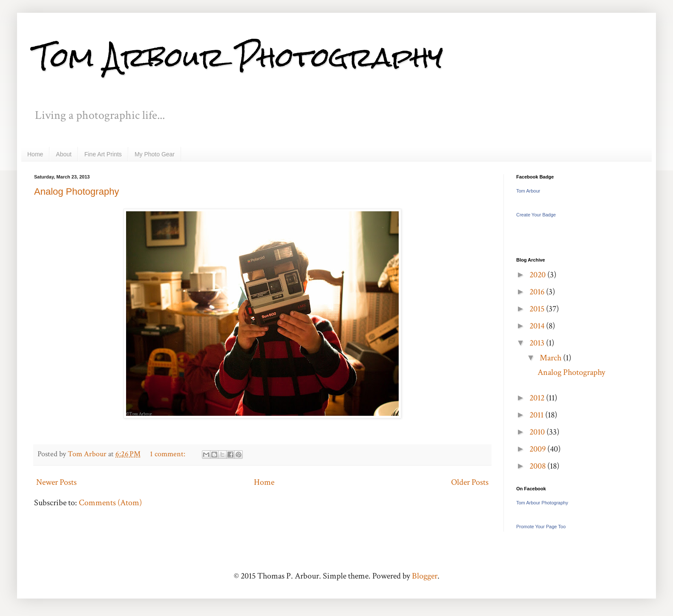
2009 (538, 449)
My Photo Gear (155, 154)
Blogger (425, 576)
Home (35, 154)
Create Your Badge (536, 215)
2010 (538, 432)
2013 (538, 343)
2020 (538, 275)
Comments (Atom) (110, 503)
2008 (538, 466)
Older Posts (470, 482)
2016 (538, 292)
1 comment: (168, 454)
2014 (538, 326)
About (64, 154)
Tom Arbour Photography (239, 57)
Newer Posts (56, 482)
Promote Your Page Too (541, 527)
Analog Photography (76, 191)
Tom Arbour (528, 191)
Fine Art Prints (103, 154)
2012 (538, 398)
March (551, 358)
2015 (538, 309)
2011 (537, 415)
